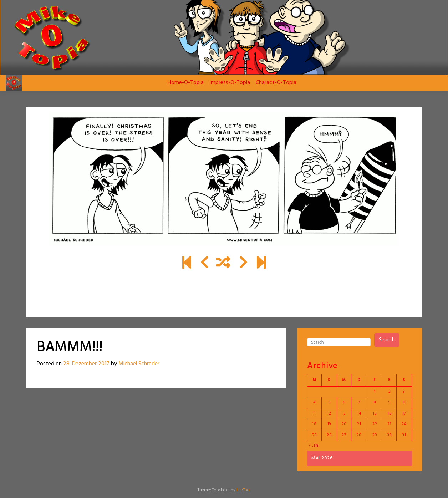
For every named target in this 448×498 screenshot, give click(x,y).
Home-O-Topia (186, 83)
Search (387, 340)
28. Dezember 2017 (86, 364)
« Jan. (314, 446)
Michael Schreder (139, 364)
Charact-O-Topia (276, 83)
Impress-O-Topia (230, 83)
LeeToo (243, 490)
